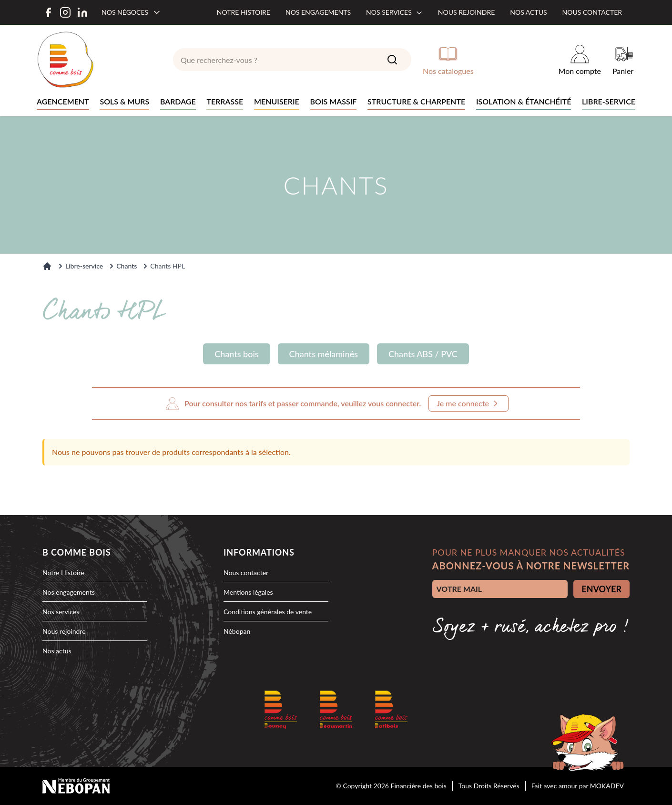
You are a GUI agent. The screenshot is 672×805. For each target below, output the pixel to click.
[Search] (392, 60)
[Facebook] (48, 12)
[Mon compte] (580, 60)
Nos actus (528, 12)
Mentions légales (248, 592)
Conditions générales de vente (268, 612)
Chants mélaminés (324, 354)
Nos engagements (318, 12)
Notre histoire (244, 12)
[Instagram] (65, 12)
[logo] (65, 60)
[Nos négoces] (132, 12)
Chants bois (236, 354)
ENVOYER (601, 589)
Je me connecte (468, 403)
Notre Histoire (63, 573)
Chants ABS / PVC (423, 354)
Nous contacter (592, 12)
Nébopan (237, 631)
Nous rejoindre (466, 12)
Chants (127, 266)
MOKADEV (607, 786)
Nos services (394, 12)
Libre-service (84, 266)
